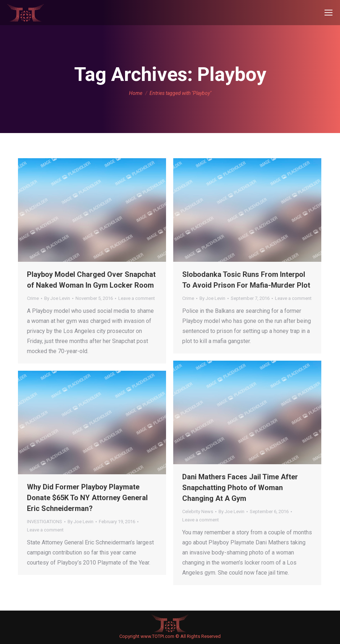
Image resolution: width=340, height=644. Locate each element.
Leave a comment (137, 298)
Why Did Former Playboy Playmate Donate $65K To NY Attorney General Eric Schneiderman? (87, 498)
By (57, 298)
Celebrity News (198, 511)
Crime (33, 298)
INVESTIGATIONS (45, 522)
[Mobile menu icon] (328, 13)
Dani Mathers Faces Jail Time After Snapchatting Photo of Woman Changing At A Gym (240, 488)
